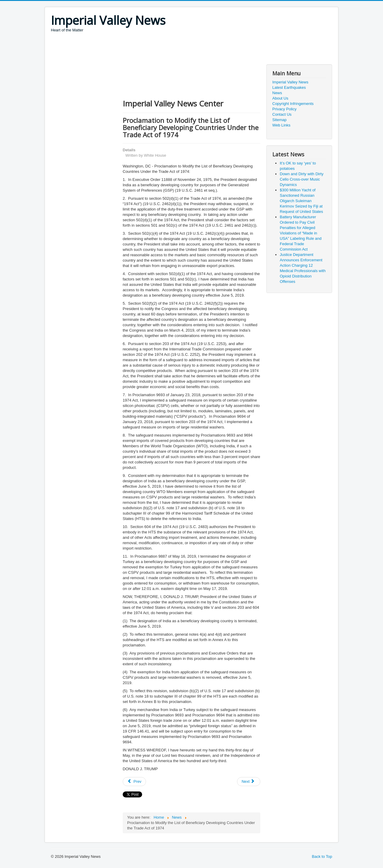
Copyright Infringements (293, 104)
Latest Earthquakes (289, 87)
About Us (280, 98)
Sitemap (279, 120)
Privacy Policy (284, 109)
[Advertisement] (160, 49)
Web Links (281, 125)
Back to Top (322, 856)
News (277, 93)
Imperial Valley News (290, 82)
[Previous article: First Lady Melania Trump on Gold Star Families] (134, 782)
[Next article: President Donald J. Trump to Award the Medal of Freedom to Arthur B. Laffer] (249, 782)
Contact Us (282, 114)
